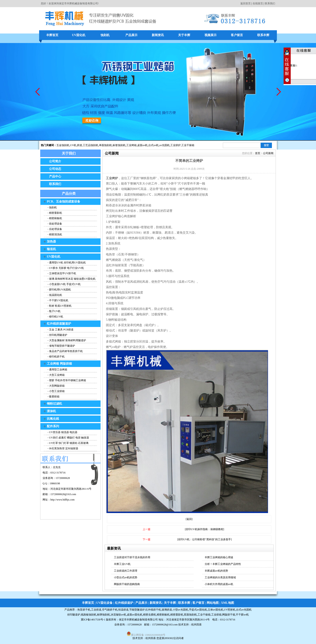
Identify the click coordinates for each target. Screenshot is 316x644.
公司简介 (55, 161)
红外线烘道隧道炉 (59, 324)
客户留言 (237, 35)
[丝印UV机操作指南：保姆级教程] (204, 529)
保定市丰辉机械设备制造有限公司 (138, 620)
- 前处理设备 (54, 224)
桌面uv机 (142, 145)
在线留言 (258, 3)
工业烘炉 (176, 145)
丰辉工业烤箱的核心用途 (219, 557)
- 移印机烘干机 (56, 357)
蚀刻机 (105, 35)
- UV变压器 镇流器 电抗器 (62, 432)
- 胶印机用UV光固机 (59, 290)
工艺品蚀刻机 (91, 145)
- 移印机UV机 (55, 317)
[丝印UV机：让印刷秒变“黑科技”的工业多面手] (204, 539)
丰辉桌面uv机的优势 (216, 571)
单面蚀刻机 (105, 145)
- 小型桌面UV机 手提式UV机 (64, 284)
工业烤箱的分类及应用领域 (220, 577)
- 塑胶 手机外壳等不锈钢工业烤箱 (66, 380)
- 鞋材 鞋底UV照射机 (59, 306)
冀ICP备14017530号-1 (93, 620)
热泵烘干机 (84, 610)
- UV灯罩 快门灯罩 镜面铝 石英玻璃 (68, 443)
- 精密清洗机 (54, 234)
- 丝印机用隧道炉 (57, 335)
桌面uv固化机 (135, 615)
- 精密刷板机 (54, 218)
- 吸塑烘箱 (53, 397)
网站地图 (213, 603)
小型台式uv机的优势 (126, 577)
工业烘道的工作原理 (126, 571)
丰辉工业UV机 (122, 564)
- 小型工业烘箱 (56, 391)
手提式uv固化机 (198, 610)
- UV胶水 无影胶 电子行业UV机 (65, 268)
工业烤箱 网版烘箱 (59, 364)
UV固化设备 (104, 603)
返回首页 (246, 3)
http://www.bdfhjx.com (62, 500)
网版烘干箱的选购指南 (127, 584)
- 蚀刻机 (52, 207)
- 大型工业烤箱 (56, 375)
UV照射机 (230, 610)
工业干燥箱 (188, 145)
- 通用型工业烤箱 (57, 370)
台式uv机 (153, 145)
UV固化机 (79, 35)
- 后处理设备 (54, 229)
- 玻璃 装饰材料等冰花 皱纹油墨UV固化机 (71, 279)
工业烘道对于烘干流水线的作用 (132, 557)
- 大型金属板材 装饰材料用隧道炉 (66, 340)
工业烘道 (96, 610)
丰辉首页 (52, 35)
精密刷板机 (163, 615)
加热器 (51, 241)
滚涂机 (51, 411)
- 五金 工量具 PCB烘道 (60, 330)
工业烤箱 (131, 145)
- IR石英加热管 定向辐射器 (63, 448)
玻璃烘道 (167, 610)
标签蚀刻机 (119, 145)
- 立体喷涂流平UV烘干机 (61, 273)
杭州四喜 (151, 638)
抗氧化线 (53, 419)
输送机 (51, 249)
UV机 (73, 145)
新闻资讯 (158, 35)
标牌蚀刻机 (104, 615)
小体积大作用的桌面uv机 (219, 584)
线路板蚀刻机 (89, 615)
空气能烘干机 (110, 610)
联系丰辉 (263, 35)
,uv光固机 (164, 145)
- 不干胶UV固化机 (58, 300)
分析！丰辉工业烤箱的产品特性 (223, 564)
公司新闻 (268, 153)
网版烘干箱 (229, 615)
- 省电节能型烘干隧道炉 (61, 346)
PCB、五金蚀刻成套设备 (64, 202)
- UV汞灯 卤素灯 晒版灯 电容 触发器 (68, 438)
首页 (258, 153)
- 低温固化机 (54, 295)
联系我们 (270, 3)
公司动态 (55, 169)
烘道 (80, 145)
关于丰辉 (184, 35)
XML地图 (227, 603)
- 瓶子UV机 (54, 311)
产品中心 (55, 176)
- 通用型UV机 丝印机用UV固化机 (66, 263)
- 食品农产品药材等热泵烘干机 (65, 351)
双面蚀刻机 (190, 615)
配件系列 (53, 426)
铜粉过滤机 (54, 404)
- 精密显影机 (54, 213)
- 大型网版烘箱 (56, 386)
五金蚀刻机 (63, 145)
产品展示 (131, 35)
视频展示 (211, 35)
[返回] (189, 519)
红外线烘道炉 (124, 603)
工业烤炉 (112, 178)
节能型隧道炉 (137, 610)
